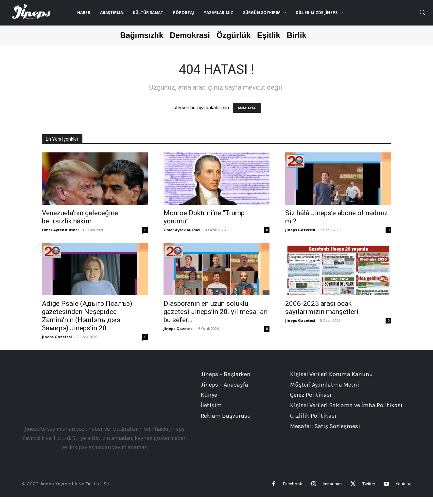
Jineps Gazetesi (300, 230)
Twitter (362, 487)
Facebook (273, 487)
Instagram (319, 487)
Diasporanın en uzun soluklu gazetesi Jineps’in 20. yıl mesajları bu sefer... (216, 312)
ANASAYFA (247, 108)
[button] (422, 12)
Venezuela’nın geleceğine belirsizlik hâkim (80, 217)
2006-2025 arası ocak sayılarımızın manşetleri (322, 308)
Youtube (404, 487)
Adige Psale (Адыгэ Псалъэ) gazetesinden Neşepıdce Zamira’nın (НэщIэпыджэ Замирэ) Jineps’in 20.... (87, 316)
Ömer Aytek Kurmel (60, 230)
